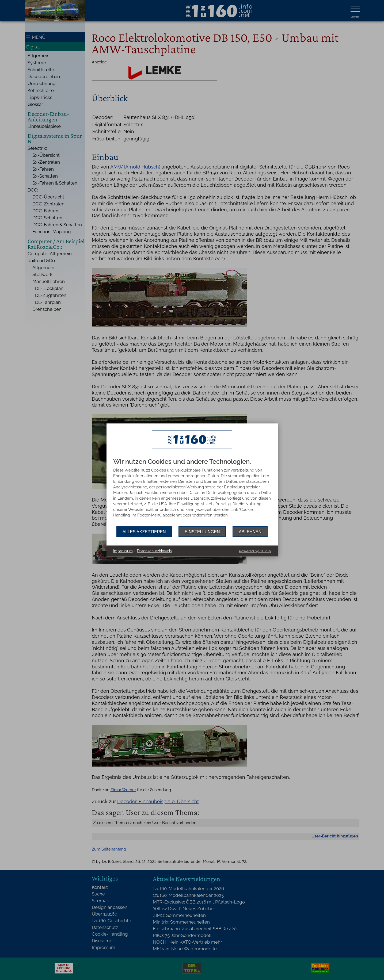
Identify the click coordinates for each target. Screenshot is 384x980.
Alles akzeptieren (144, 532)
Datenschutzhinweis (154, 551)
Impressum (123, 551)
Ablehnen (250, 532)
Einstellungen (202, 532)
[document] (192, 492)
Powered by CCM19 (255, 551)
